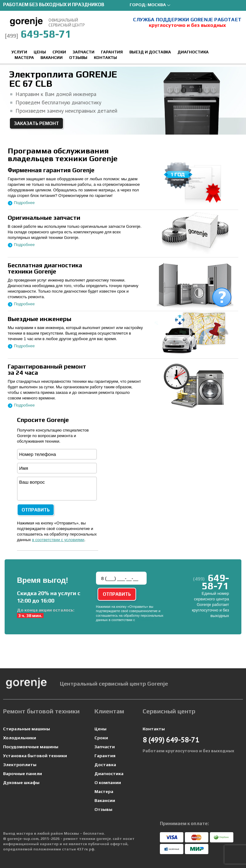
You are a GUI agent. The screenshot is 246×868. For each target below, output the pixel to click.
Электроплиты (20, 765)
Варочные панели (23, 774)
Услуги (19, 52)
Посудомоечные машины (31, 747)
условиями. (145, 620)
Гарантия (112, 52)
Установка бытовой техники (35, 756)
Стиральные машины (27, 729)
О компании (108, 782)
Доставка (105, 765)
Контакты (105, 58)
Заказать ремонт (36, 123)
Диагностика (193, 52)
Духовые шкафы (21, 782)
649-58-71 (38, 34)
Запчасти (83, 52)
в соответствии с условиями (58, 540)
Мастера (24, 58)
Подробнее (24, 203)
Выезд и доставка (150, 52)
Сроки (59, 52)
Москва (157, 5)
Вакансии (52, 58)
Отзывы (78, 58)
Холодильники (20, 738)
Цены (40, 52)
